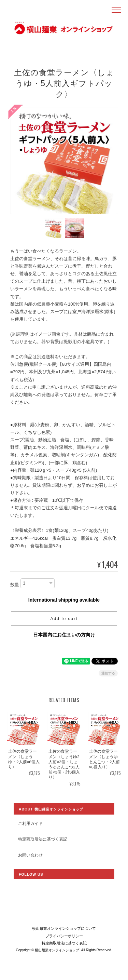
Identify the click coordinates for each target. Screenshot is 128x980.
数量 (15, 585)
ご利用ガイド (30, 823)
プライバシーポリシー (64, 936)
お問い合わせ (30, 855)
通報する (108, 673)
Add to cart (64, 619)
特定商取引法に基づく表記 (43, 839)
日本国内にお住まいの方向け (64, 635)
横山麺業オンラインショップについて (64, 928)
